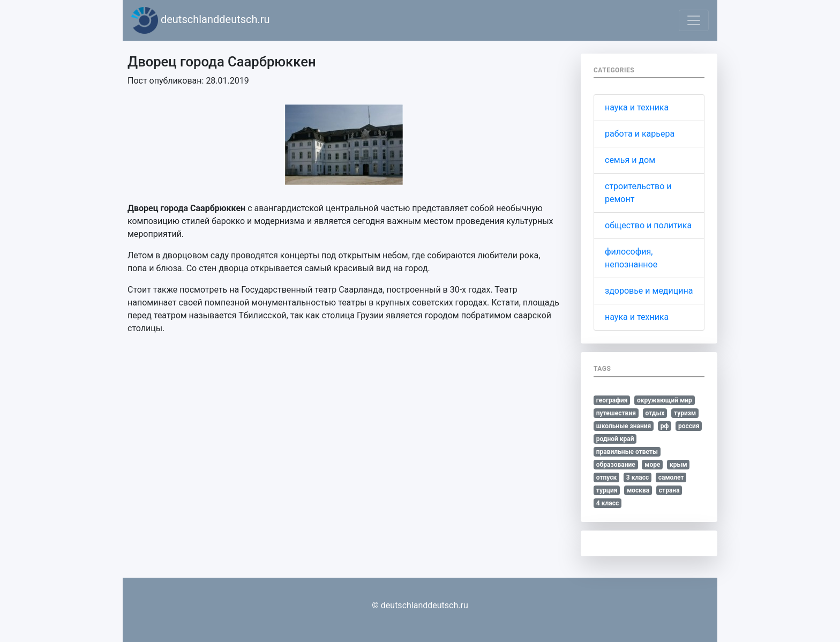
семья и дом (630, 160)
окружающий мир (665, 400)
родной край (615, 439)
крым (678, 465)
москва (638, 490)
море (652, 465)
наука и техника (637, 107)
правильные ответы (627, 452)
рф (665, 426)
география (612, 400)
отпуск (607, 477)
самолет (671, 477)
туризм (685, 413)
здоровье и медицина (649, 291)
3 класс (637, 477)
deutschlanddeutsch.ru (201, 20)
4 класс (607, 503)
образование (616, 465)
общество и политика (648, 225)
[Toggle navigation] (694, 20)
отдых (655, 413)
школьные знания (624, 426)
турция (607, 490)
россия (689, 426)
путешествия (616, 413)
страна (669, 490)
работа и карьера (640, 134)
